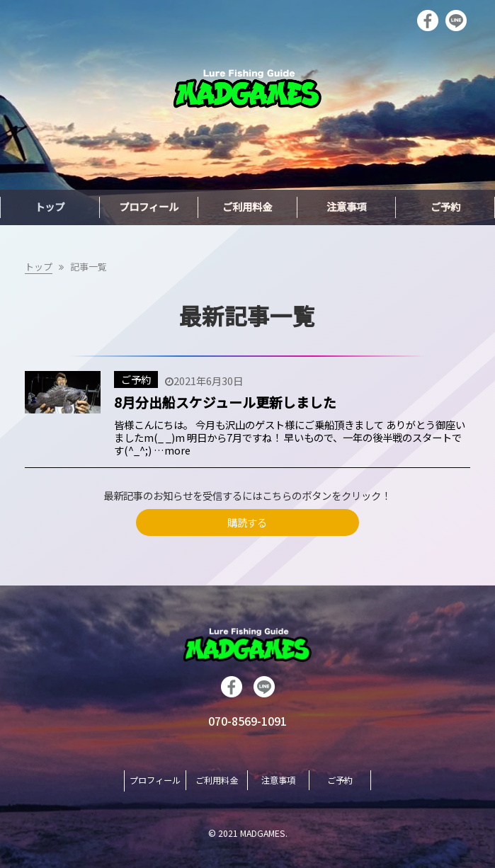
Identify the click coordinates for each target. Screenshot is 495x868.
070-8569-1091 (247, 721)
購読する (247, 522)
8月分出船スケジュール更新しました (225, 402)
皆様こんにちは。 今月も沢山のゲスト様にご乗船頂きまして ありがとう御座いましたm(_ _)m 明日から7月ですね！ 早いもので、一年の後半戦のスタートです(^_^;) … (290, 437)
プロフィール (155, 780)
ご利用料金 (217, 780)
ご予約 (136, 379)
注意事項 (278, 780)
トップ (39, 267)
